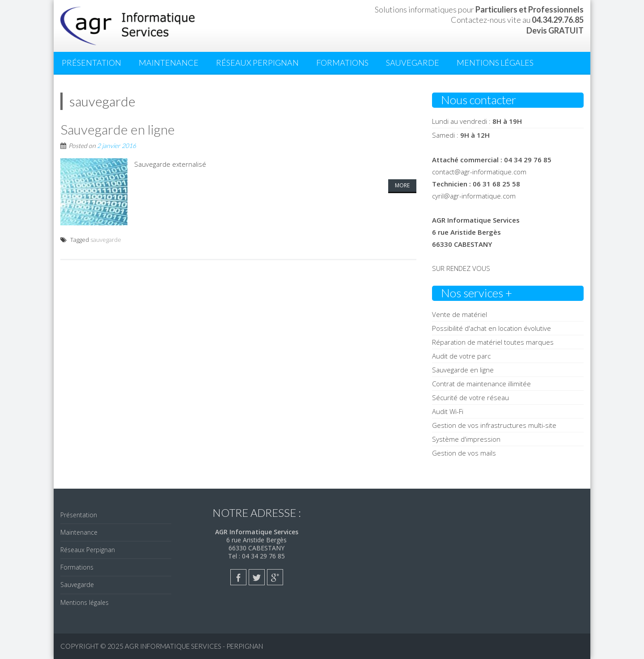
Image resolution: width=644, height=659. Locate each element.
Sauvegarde (413, 63)
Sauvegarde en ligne (118, 129)
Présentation (91, 63)
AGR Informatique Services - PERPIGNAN (194, 646)
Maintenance (169, 63)
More (402, 185)
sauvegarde (106, 240)
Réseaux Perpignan (257, 63)
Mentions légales (495, 63)
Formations (342, 63)
